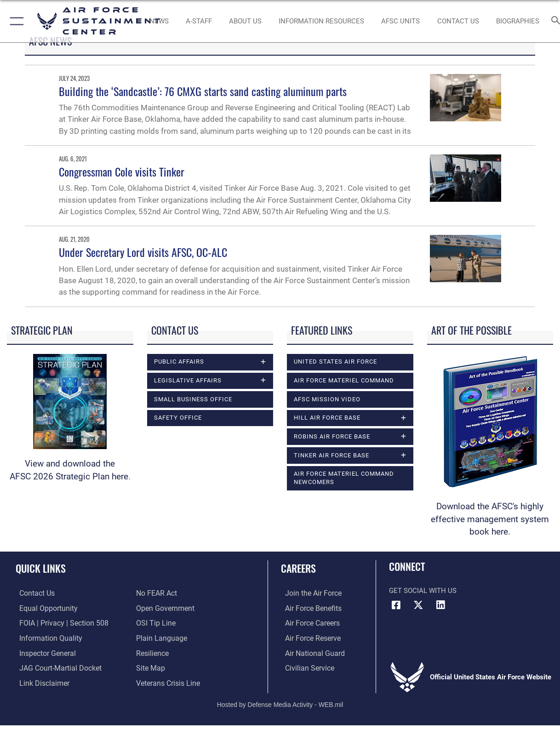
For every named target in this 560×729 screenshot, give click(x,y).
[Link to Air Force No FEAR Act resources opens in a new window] (156, 593)
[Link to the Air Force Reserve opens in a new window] (308, 637)
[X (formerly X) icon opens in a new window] (418, 605)
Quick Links (41, 568)
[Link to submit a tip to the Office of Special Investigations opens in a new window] (154, 623)
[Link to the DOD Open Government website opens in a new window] (163, 608)
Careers (298, 568)
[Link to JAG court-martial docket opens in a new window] (55, 666)
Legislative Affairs (188, 380)
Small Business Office (193, 399)
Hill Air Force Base (327, 418)
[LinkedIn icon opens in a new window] (440, 605)
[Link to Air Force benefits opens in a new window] (308, 608)
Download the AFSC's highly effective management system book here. (490, 519)
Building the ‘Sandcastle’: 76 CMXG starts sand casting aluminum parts (203, 91)
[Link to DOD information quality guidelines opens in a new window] (45, 637)
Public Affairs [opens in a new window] (179, 362)
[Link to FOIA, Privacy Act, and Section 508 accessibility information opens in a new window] (58, 623)
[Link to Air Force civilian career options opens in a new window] (304, 666)
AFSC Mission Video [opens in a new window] (327, 399)
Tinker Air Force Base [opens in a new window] (331, 455)
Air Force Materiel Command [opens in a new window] (344, 380)
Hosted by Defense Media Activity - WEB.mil (280, 702)
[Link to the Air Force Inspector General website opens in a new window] (43, 652)
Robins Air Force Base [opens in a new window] (332, 436)
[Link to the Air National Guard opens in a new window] (309, 652)
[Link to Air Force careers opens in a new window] (308, 623)
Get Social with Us (423, 591)
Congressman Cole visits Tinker (122, 171)
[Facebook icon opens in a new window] (396, 605)
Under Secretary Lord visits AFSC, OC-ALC (143, 252)
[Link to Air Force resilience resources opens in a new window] (152, 652)
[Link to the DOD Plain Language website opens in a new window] (159, 637)
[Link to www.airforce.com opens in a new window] (308, 593)
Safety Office (178, 418)
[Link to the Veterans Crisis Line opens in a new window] (167, 681)
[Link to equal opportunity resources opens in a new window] (43, 608)
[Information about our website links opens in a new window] (40, 681)
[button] (15, 21)
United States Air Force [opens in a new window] (335, 362)
